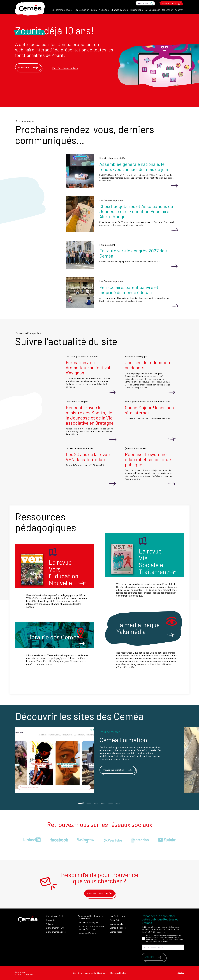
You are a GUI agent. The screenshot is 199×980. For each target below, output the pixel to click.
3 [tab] (96, 803)
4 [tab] (103, 803)
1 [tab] (81, 803)
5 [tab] (110, 803)
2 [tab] (89, 803)
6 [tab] (118, 803)
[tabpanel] (99, 760)
